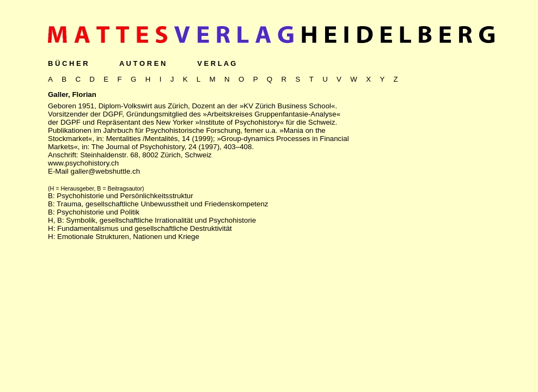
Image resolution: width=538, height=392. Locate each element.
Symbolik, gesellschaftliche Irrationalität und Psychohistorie (161, 220)
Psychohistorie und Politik (98, 212)
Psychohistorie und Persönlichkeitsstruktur (125, 196)
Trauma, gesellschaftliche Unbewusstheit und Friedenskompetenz (162, 204)
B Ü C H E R (68, 63)
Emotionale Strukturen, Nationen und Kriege (128, 237)
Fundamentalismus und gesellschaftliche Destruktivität (145, 228)
